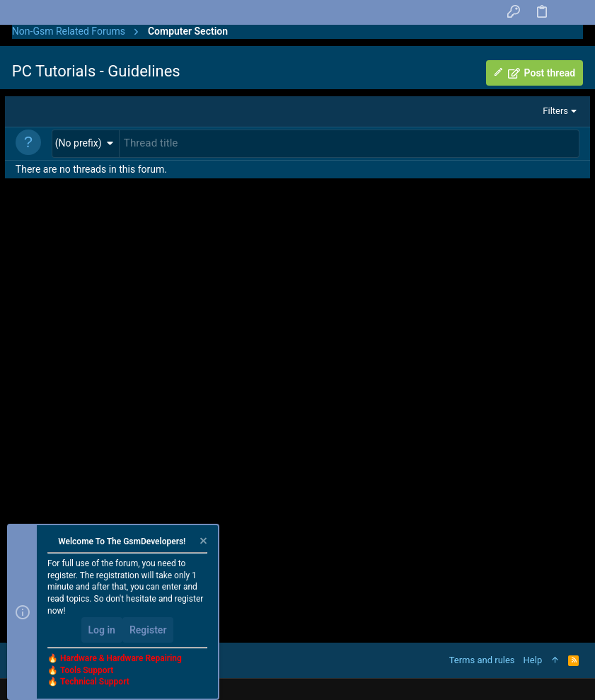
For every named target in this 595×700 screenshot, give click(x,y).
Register (148, 630)
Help (533, 660)
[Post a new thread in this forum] (349, 143)
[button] (86, 142)
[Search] (569, 13)
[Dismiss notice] (202, 543)
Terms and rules (482, 660)
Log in (102, 630)
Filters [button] (555, 111)
